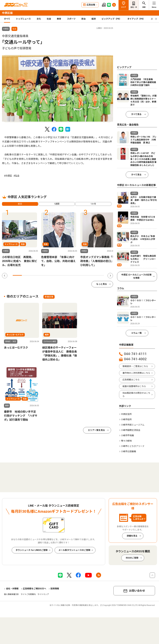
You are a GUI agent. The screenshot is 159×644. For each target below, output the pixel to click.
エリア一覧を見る (96, 430)
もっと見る (102, 284)
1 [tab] (17, 275)
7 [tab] (72, 275)
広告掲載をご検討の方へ (34, 589)
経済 (94, 19)
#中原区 (8, 176)
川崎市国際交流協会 (131, 430)
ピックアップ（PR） (112, 19)
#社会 (16, 176)
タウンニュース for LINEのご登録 (32, 550)
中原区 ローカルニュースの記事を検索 (136, 276)
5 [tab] (54, 275)
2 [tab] (26, 275)
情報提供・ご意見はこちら (135, 366)
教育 (59, 19)
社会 (49, 19)
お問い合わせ (137, 591)
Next (110, 276)
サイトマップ (43, 594)
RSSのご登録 (132, 558)
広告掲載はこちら (131, 380)
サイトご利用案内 (28, 594)
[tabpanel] (58, 88)
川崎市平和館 (127, 435)
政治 (83, 19)
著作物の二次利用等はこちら (136, 373)
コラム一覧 (136, 333)
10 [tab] (99, 275)
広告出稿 (91, 5)
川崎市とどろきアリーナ (133, 446)
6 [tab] (63, 275)
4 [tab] (45, 275)
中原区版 (7, 13)
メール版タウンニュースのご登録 (74, 550)
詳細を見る (132, 536)
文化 (39, 19)
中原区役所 (126, 414)
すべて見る (136, 114)
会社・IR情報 (12, 589)
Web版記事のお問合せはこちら (136, 395)
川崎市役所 (126, 419)
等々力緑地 (126, 441)
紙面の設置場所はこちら (134, 386)
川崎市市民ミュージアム (133, 425)
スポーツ (71, 19)
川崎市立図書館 (129, 451)
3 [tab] (35, 275)
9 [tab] (90, 275)
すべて (7, 19)
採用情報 (55, 589)
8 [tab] (81, 275)
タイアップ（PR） (136, 19)
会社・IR (134, 7)
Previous (5, 276)
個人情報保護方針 (11, 594)
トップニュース (23, 19)
